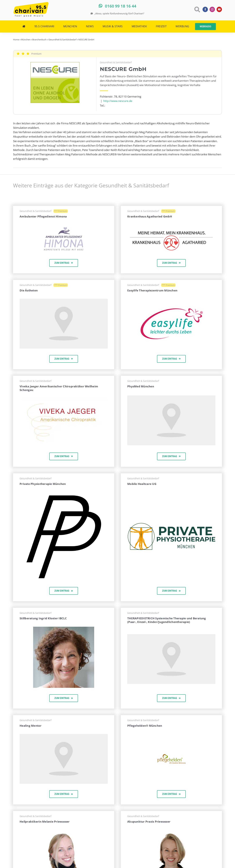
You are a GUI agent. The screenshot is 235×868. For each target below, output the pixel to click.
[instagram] (212, 9)
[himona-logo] (64, 226)
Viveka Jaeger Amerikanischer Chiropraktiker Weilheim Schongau (59, 388)
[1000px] (171, 524)
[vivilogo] (64, 400)
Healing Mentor (31, 726)
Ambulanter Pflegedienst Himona (43, 216)
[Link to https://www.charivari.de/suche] (197, 9)
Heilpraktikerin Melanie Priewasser (45, 822)
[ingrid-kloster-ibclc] (64, 628)
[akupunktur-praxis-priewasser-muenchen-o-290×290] (171, 832)
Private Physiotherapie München (43, 484)
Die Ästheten (29, 290)
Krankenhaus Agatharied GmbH (150, 216)
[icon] (64, 494)
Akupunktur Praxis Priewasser (149, 822)
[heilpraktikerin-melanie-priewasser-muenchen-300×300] (64, 831)
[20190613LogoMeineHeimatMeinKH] (171, 226)
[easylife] (171, 308)
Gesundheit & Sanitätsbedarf (116, 62)
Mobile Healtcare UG (142, 484)
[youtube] (219, 9)
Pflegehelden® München (145, 726)
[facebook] (205, 9)
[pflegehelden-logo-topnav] (171, 756)
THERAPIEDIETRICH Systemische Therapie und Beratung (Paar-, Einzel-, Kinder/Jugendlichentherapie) (167, 620)
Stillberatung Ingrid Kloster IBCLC (43, 618)
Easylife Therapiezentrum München (152, 290)
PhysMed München (141, 386)
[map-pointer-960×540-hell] (64, 300)
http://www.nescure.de (118, 101)
